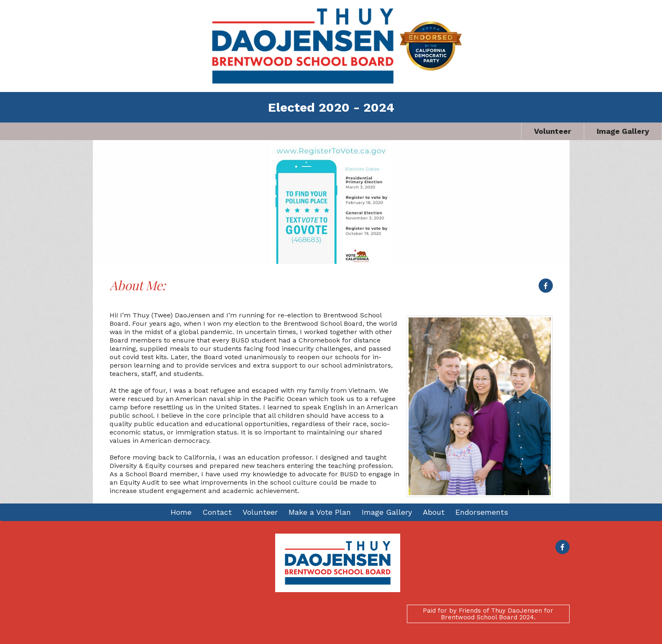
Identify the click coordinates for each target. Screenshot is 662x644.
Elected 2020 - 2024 (331, 107)
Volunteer (553, 131)
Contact (217, 512)
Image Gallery (623, 131)
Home (181, 512)
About (434, 512)
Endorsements (482, 512)
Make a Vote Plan (320, 512)
